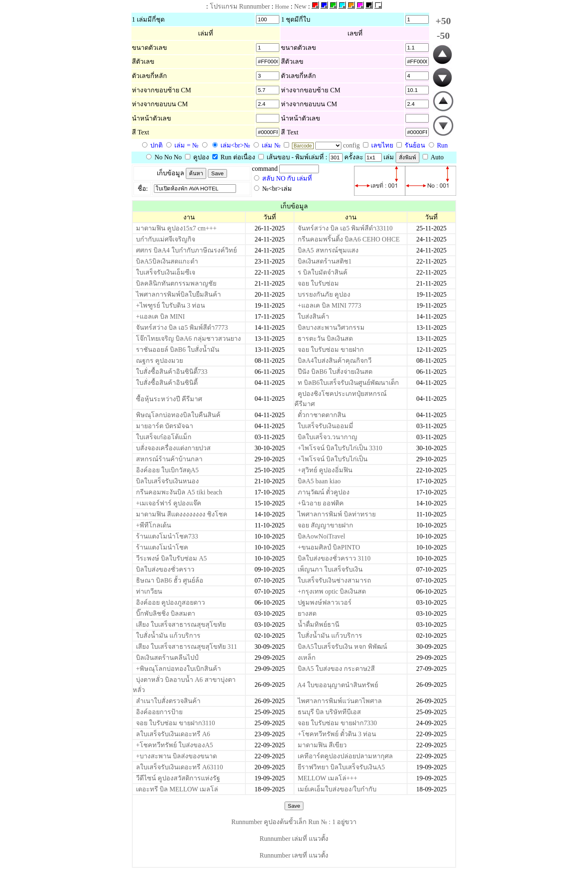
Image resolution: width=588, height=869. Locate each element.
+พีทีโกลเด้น (154, 525)
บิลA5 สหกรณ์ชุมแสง (328, 250)
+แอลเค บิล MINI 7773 (329, 305)
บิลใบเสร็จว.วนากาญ (327, 437)
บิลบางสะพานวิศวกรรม (331, 327)
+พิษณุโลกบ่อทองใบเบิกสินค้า (178, 669)
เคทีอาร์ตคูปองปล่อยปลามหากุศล (345, 756)
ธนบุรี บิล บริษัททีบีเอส (329, 712)
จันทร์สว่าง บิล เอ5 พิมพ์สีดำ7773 (182, 327)
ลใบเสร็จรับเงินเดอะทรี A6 (173, 734)
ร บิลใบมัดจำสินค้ (323, 272)
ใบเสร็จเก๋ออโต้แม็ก (164, 437)
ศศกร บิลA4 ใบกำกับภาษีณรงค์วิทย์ (186, 250)
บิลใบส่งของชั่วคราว (165, 569)
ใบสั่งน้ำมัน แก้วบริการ (168, 636)
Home (282, 7)
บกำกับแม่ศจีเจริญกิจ (166, 239)
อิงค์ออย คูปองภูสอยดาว (170, 602)
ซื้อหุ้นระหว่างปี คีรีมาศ (169, 399)
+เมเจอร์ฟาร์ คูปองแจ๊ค (169, 503)
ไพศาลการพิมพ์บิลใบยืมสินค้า (178, 294)
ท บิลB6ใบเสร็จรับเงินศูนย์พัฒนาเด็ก (348, 383)
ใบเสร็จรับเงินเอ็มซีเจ (166, 272)
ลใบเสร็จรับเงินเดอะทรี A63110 (179, 767)
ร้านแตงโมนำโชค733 (167, 536)
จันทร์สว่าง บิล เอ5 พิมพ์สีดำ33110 (345, 228)
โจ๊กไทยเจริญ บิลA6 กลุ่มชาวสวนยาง (188, 338)
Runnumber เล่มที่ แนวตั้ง (294, 839)
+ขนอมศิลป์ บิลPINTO (329, 547)
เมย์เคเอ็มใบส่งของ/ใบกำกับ (337, 789)
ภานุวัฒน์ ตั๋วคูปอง (324, 492)
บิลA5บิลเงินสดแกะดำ (167, 261)
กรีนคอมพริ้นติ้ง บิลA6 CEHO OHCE (349, 239)
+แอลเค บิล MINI (160, 316)
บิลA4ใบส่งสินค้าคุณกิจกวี (335, 361)
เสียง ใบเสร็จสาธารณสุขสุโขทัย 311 (186, 647)
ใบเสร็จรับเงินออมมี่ (325, 426)
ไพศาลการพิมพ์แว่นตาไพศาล (340, 701)
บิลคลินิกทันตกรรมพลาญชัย (176, 283)
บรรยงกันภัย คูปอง (324, 294)
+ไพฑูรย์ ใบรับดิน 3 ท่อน (170, 305)
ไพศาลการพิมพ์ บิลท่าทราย (337, 514)
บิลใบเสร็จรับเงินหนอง (167, 481)
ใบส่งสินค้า (313, 316)
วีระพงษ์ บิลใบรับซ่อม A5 (171, 558)
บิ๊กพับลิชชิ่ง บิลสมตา (166, 613)
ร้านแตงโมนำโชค (162, 547)
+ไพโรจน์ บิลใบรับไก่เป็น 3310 (340, 448)
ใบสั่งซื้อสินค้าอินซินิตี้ (167, 383)
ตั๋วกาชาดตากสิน (322, 415)
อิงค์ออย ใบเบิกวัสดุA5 (167, 470)
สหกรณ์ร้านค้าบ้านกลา (169, 459)
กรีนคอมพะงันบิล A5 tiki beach (179, 492)
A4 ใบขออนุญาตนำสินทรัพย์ (338, 685)
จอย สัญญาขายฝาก (325, 525)
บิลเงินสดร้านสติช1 (325, 261)
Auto (433, 157)
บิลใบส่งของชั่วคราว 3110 (334, 558)
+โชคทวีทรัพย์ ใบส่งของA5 (175, 745)
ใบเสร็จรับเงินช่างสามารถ (334, 580)
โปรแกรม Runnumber (240, 6)
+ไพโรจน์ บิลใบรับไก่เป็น (333, 459)
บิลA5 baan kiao (319, 481)
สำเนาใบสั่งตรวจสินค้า (168, 701)
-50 (443, 36)
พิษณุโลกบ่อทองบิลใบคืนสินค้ (178, 415)
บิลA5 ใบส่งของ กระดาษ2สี (336, 669)
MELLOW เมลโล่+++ (327, 778)
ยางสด (307, 613)
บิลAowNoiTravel (321, 536)
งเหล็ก (307, 658)
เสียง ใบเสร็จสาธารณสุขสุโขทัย (181, 624)
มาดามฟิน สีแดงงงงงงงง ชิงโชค (182, 514)
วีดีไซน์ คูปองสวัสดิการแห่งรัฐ (178, 778)
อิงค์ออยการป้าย (159, 712)
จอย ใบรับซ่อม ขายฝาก (331, 350)
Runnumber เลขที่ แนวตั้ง (294, 855)
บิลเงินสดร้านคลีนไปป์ (167, 658)
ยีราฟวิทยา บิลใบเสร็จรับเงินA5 (341, 767)
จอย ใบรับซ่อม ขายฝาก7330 (337, 723)
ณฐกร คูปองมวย (159, 361)
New (300, 6)
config (352, 145)
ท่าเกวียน (149, 591)
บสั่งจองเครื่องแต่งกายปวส (173, 448)
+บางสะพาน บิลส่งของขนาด (176, 756)
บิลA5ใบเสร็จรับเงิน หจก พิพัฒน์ (342, 647)
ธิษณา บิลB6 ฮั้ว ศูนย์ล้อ (170, 580)
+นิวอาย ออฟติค (321, 503)
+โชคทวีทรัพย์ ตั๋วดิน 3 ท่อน (337, 734)
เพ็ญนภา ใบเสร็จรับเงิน (330, 569)
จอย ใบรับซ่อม (318, 283)
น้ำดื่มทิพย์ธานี (318, 624)
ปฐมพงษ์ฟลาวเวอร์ (325, 602)
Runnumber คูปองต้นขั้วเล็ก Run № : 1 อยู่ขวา (294, 822)
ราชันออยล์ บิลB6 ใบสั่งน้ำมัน (178, 350)
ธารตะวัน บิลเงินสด (325, 338)
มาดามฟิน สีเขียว (322, 745)
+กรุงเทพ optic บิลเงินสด (332, 591)
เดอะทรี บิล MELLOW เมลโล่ (177, 789)
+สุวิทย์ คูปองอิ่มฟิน (325, 470)
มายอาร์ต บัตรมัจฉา (165, 426)
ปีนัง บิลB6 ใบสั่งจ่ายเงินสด (335, 372)
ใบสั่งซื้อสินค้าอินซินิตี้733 (172, 372)
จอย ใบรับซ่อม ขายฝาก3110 (175, 723)
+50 (443, 21)
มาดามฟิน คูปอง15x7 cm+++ (176, 228)
